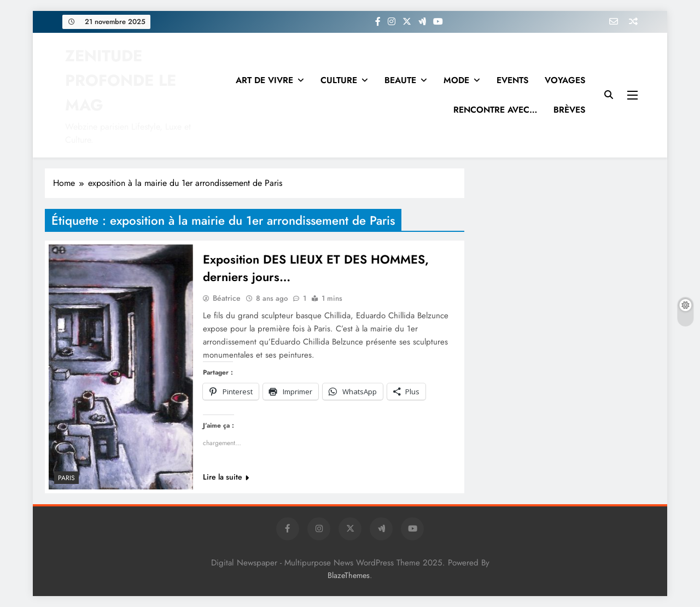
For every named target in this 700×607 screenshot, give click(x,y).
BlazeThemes (349, 575)
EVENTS (512, 80)
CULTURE (339, 80)
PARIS (66, 478)
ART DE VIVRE (264, 80)
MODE (456, 80)
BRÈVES (569, 110)
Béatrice (227, 298)
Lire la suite (226, 477)
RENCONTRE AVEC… (495, 110)
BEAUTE (400, 80)
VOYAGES (565, 80)
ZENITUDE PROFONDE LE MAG (121, 80)
